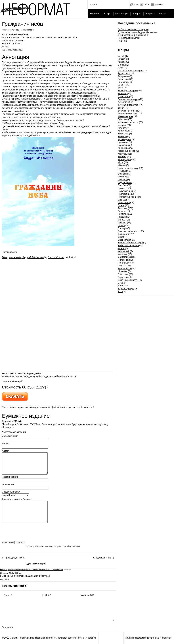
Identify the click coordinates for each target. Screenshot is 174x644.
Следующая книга (102, 558)
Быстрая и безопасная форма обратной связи (60, 546)
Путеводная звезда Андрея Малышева (137, 32)
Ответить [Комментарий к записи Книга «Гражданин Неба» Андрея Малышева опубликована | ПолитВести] (5, 580)
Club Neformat (56, 257)
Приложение (124, 194)
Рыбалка (122, 217)
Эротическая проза (128, 280)
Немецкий (123, 171)
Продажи (122, 200)
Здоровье (123, 119)
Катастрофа (124, 131)
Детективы (123, 102)
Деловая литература (128, 99)
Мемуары (123, 154)
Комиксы (122, 137)
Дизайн (121, 108)
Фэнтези (122, 266)
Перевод (122, 180)
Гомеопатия (124, 96)
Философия (124, 260)
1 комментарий (28, 30)
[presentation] (30, 531)
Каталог (122, 128)
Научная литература (128, 168)
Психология (124, 202)
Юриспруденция (126, 289)
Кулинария (123, 145)
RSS (136, 5)
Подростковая (125, 183)
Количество (8, 484)
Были (121, 88)
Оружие (122, 177)
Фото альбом (124, 263)
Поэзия (121, 188)
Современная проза (128, 231)
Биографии (123, 82)
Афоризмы (123, 76)
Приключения (125, 191)
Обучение (123, 174)
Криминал (123, 142)
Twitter (146, 5)
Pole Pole (122, 41)
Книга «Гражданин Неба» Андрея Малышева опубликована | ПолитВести (32, 570)
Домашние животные (129, 114)
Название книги (10, 477)
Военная (122, 94)
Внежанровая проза (128, 91)
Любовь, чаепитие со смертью (133, 29)
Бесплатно (123, 79)
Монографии (124, 159)
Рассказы (123, 208)
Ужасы (121, 248)
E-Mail (6, 443)
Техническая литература (130, 243)
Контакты (163, 14)
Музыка (122, 165)
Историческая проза (128, 122)
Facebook (159, 5)
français (122, 62)
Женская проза (125, 116)
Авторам (137, 14)
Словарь (122, 228)
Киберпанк (123, 134)
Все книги (95, 14)
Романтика (123, 214)
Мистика (122, 157)
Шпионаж (123, 271)
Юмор (121, 286)
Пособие (122, 185)
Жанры (108, 14)
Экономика (123, 277)
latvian (121, 68)
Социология (124, 234)
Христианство (125, 269)
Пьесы (121, 205)
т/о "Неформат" (164, 638)
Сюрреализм (124, 240)
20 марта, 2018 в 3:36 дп (11, 573)
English (121, 59)
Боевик (121, 85)
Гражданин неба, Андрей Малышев (23, 257)
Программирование (128, 197)
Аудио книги (124, 73)
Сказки (121, 226)
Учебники (123, 254)
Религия (122, 211)
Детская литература (128, 105)
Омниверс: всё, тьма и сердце (133, 35)
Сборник (122, 223)
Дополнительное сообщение (16, 499)
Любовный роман (127, 151)
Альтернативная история (130, 71)
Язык (120, 291)
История (122, 125)
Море (121, 162)
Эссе (120, 283)
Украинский (124, 251)
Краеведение (124, 139)
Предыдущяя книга (14, 558)
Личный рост (124, 148)
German (122, 65)
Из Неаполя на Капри (129, 38)
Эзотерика (123, 274)
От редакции (122, 14)
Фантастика (124, 257)
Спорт (121, 237)
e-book (121, 56)
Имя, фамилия (10, 436)
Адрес (6, 451)
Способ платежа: (11, 492)
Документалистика (127, 111)
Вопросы (150, 14)
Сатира (122, 220)
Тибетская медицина (128, 246)
